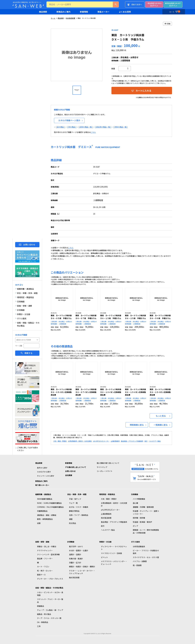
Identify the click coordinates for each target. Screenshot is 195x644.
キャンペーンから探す (46, 476)
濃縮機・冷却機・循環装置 (143, 507)
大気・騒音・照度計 (60, 441)
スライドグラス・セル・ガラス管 (146, 557)
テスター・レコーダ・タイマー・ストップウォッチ (82, 572)
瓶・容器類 (137, 565)
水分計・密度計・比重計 (79, 550)
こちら (93, 132)
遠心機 (135, 503)
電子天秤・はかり (76, 546)
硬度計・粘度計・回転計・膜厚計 (82, 567)
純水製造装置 (71, 18)
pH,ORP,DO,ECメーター (101, 441)
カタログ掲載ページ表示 (69, 120)
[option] (77, 56)
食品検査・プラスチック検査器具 (132, 441)
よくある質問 (125, 12)
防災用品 (73, 523)
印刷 (168, 24)
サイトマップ (102, 467)
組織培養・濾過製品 (43, 494)
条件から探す (42, 468)
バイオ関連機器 (139, 499)
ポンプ (135, 526)
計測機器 (71, 542)
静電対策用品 (74, 511)
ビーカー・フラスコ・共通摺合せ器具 (146, 552)
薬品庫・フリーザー (45, 559)
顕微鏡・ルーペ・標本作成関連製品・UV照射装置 (146, 531)
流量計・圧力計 (75, 563)
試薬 (39, 523)
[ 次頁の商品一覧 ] (120, 127)
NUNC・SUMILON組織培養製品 (49, 503)
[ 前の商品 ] (60, 127)
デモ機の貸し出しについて (76, 467)
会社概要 (69, 475)
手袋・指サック (75, 499)
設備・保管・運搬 (42, 542)
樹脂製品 (41, 606)
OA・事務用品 (43, 622)
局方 (146, 441)
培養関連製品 (42, 511)
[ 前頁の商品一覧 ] (86, 127)
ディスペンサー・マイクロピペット (114, 548)
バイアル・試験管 (140, 561)
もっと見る (161, 416)
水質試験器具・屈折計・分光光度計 (80, 441)
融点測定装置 (74, 577)
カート (174, 11)
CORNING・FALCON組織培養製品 (50, 507)
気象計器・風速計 (76, 559)
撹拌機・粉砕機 (139, 518)
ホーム (53, 18)
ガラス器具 (135, 542)
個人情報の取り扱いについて (108, 463)
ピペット (104, 557)
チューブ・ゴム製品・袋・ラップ (50, 610)
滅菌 (71, 519)
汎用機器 (135, 494)
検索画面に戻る (137, 425)
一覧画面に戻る (161, 425)
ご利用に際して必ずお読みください (27, 449)
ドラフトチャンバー (45, 550)
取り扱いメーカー (42, 485)
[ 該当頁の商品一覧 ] (103, 127)
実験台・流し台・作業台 (47, 546)
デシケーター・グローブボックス (50, 579)
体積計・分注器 (105, 542)
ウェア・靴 (73, 503)
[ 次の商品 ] (72, 127)
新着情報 (84, 12)
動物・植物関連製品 (45, 519)
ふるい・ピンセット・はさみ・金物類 (50, 594)
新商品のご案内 (64, 12)
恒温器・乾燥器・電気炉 (142, 522)
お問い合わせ (29, 245)
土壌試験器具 (115, 441)
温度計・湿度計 (75, 554)
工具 (39, 626)
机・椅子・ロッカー (45, 571)
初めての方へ (137, 4)
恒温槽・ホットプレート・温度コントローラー (146, 512)
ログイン (154, 5)
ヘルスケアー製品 (155, 441)
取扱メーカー (103, 12)
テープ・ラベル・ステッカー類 (49, 618)
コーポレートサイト (105, 471)
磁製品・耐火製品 (44, 614)
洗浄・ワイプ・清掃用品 (79, 515)
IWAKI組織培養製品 (45, 499)
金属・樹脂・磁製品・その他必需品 (49, 588)
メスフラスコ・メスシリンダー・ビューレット (114, 563)
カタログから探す (44, 472)
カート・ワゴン (43, 567)
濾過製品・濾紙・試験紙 (47, 515)
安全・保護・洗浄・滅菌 (77, 494)
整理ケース (41, 575)
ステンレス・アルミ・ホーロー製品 (50, 601)
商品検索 (43, 12)
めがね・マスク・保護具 (79, 507)
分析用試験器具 (139, 546)
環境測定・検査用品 (107, 494)
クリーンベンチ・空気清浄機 (48, 554)
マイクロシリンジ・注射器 (111, 553)
